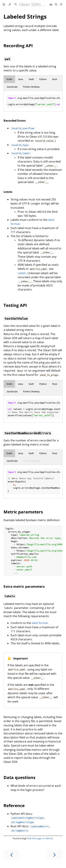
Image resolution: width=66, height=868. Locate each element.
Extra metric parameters (24, 586)
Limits (8, 192)
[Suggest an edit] (61, 4)
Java (20, 79)
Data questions (19, 777)
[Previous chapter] (11, 854)
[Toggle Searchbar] (15, 4)
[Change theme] (10, 4)
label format (40, 623)
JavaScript (12, 87)
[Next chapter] (55, 854)
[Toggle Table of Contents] (4, 4)
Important (21, 658)
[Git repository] (56, 4)
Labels (22, 273)
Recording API (18, 46)
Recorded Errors (15, 121)
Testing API (15, 305)
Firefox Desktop (31, 87)
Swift (31, 79)
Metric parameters (23, 512)
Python (43, 79)
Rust (55, 79)
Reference (14, 805)
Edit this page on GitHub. (40, 838)
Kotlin (9, 79)
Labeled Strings (25, 16)
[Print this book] (51, 4)
